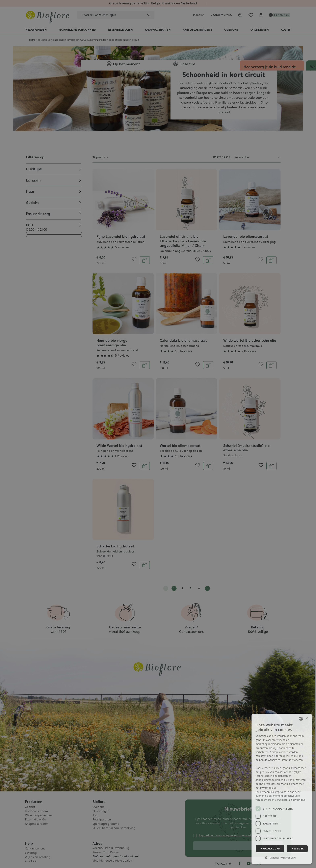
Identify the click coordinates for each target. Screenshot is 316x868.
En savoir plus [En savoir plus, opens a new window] (297, 800)
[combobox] (301, 719)
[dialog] (282, 789)
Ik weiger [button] (297, 849)
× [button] (306, 718)
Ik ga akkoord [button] (270, 849)
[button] (282, 858)
